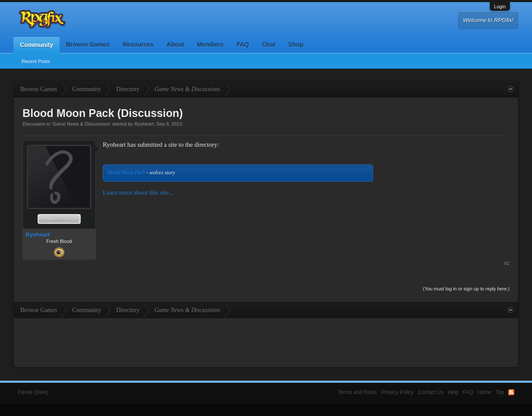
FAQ (243, 44)
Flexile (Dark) (33, 392)
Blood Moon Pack (126, 173)
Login (500, 6)
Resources (138, 44)
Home (484, 392)
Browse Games (88, 44)
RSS (511, 392)
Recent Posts (36, 61)
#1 (507, 263)
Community (36, 45)
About (175, 44)
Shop (296, 44)
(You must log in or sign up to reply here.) (466, 289)
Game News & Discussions (81, 124)
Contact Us (431, 392)
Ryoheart (144, 124)
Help (453, 392)
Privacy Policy (397, 392)
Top (500, 392)
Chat (268, 44)
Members (210, 44)
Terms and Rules (358, 392)
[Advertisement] (445, 194)
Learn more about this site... (138, 192)
